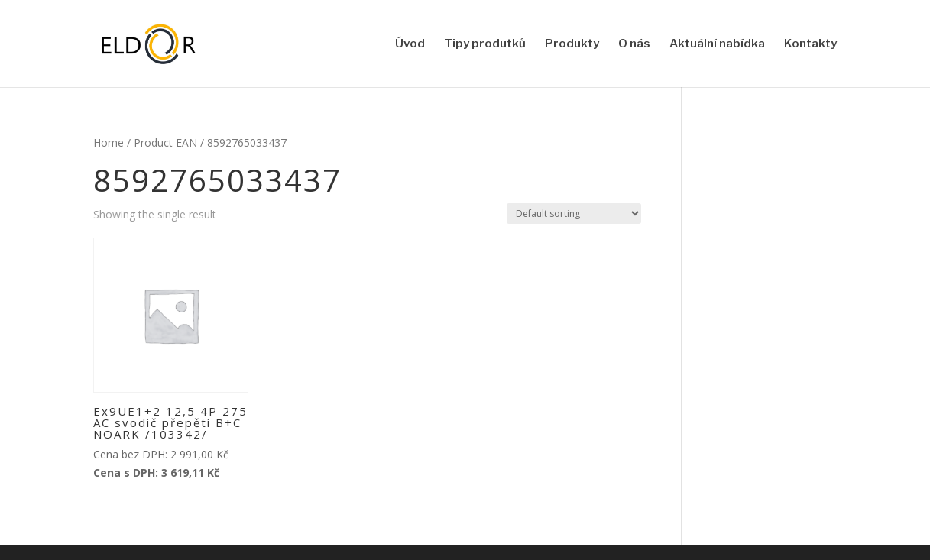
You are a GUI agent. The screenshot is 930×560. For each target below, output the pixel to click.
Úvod (410, 44)
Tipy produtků (485, 44)
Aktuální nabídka (717, 44)
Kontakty (810, 44)
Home (109, 142)
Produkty (572, 44)
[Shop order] (574, 214)
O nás (634, 44)
